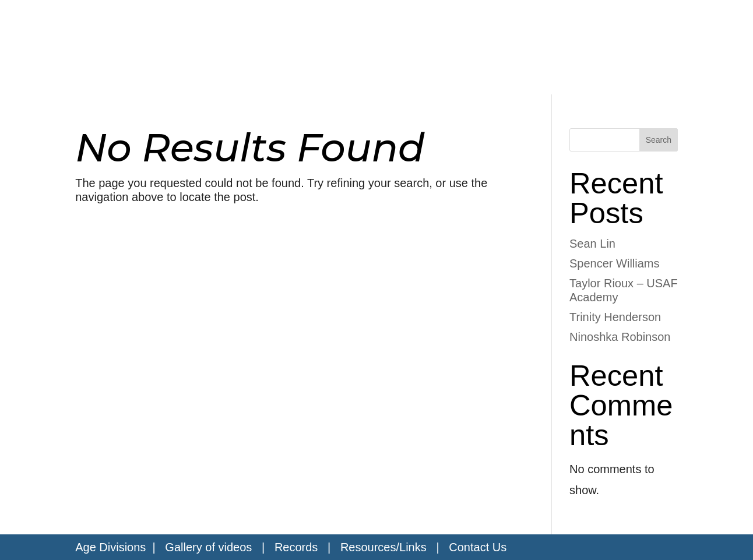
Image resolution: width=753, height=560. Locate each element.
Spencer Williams (614, 263)
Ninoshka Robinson (620, 337)
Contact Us (478, 547)
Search (659, 140)
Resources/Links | (395, 547)
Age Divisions (110, 547)
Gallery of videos (208, 547)
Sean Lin (592, 244)
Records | (307, 547)
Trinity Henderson (615, 317)
